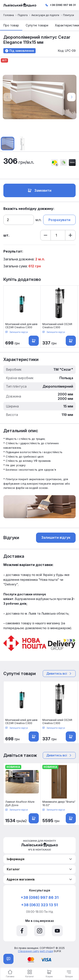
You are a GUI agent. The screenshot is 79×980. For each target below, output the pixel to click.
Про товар (11, 25)
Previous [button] (8, 97)
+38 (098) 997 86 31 (63, 5)
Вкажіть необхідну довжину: (29, 209)
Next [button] (71, 97)
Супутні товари (37, 25)
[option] (39, 97)
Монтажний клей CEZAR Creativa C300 (57, 326)
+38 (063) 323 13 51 (39, 905)
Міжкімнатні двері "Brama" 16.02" (59, 803)
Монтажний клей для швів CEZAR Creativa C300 (21, 326)
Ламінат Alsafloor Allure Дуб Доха (20, 803)
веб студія (47, 951)
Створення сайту (29, 951)
